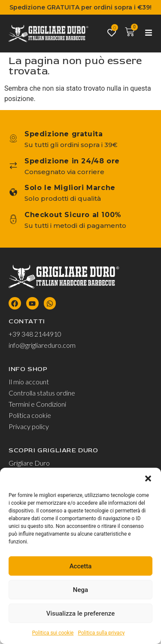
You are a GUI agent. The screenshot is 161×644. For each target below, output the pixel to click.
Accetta (81, 566)
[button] (148, 478)
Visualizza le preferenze (81, 613)
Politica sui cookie (53, 633)
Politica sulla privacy (101, 633)
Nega (80, 590)
